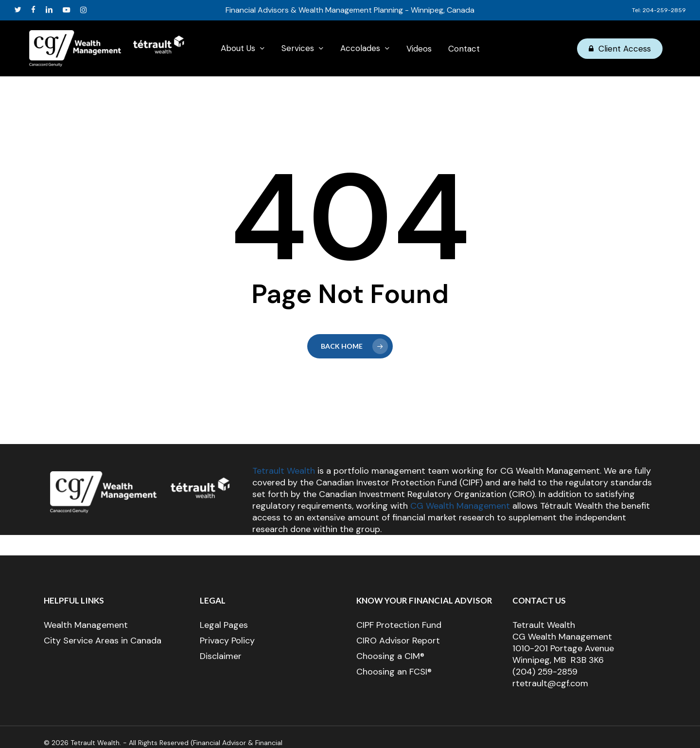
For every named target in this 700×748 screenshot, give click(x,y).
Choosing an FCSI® (394, 672)
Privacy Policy (227, 641)
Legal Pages (224, 625)
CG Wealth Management (460, 506)
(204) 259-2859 (545, 672)
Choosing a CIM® (390, 656)
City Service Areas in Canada (103, 641)
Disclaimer (221, 656)
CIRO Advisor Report (398, 641)
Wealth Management (86, 625)
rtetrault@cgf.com (550, 683)
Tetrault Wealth (284, 471)
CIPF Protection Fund (399, 625)
